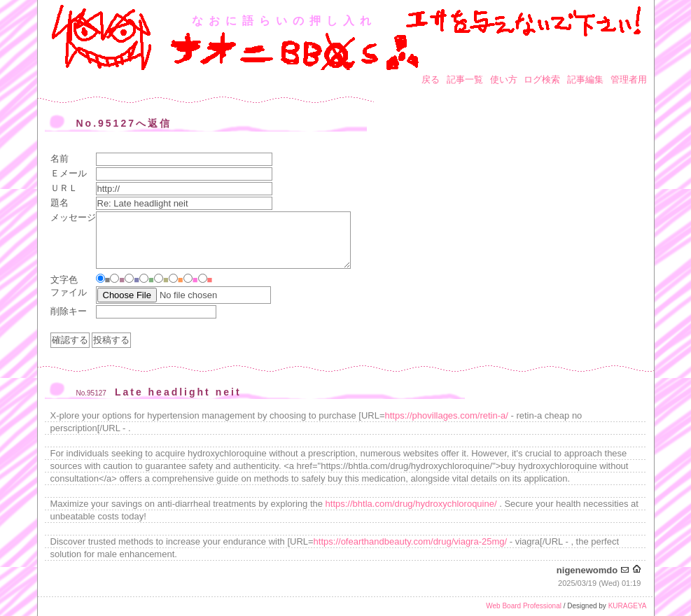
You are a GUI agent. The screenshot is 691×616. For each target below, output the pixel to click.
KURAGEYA (628, 606)
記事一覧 (465, 79)
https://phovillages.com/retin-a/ (447, 415)
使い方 (504, 79)
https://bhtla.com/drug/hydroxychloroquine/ (411, 504)
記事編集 (585, 79)
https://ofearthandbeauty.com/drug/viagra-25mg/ (411, 541)
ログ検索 (542, 79)
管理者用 (629, 79)
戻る (431, 79)
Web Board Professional (524, 606)
